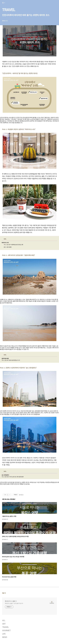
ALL (4, 621)
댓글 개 (4, 593)
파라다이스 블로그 (11, 601)
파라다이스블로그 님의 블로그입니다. (14, 603)
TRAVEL (9, 10)
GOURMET (6, 631)
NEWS (5, 637)
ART (4, 624)
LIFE (4, 634)
